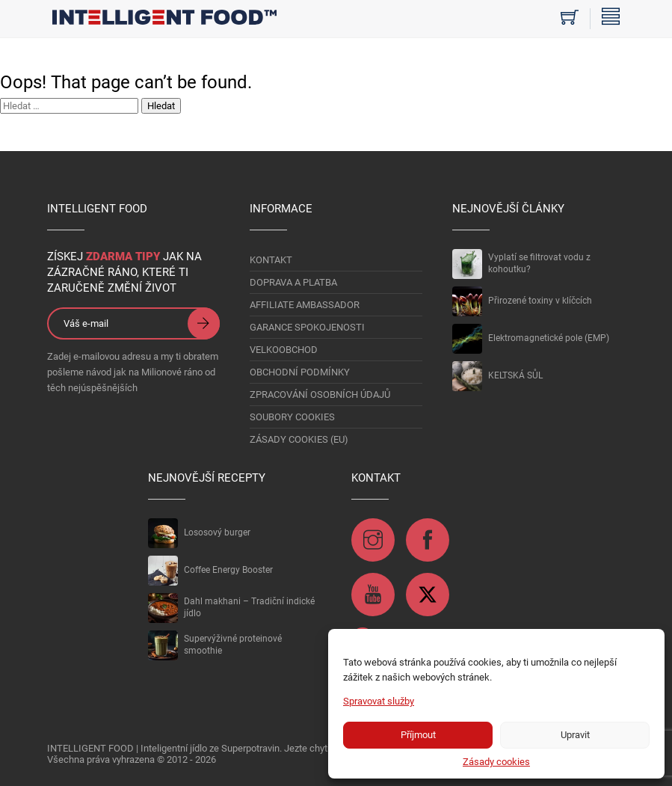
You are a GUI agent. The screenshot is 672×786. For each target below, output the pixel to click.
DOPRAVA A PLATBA (293, 282)
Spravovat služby (379, 701)
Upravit (575, 735)
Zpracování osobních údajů (320, 394)
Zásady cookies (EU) (299, 439)
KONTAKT (271, 260)
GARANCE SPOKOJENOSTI (307, 327)
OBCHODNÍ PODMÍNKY (300, 372)
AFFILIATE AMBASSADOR (305, 305)
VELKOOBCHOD (284, 350)
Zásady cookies (496, 762)
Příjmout (418, 735)
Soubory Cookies (292, 417)
